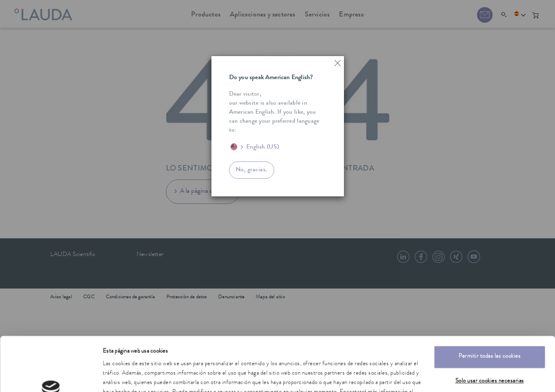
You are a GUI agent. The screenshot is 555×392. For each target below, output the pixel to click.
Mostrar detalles (122, 377)
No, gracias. (252, 170)
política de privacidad (178, 355)
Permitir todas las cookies (489, 310)
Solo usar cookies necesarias (490, 335)
